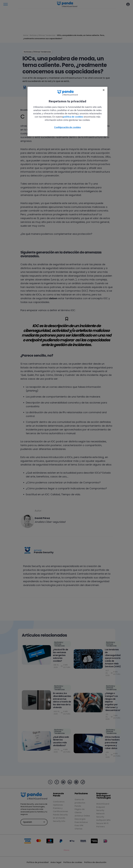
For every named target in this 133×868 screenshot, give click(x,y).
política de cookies (73, 117)
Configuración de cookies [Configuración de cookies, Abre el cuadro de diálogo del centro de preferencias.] (68, 127)
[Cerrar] (104, 90)
